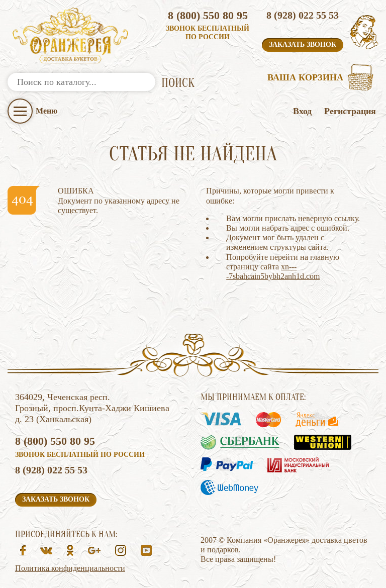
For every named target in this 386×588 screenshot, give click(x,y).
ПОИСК (178, 83)
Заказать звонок (303, 44)
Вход (302, 111)
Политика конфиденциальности (70, 568)
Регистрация (350, 111)
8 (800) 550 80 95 (208, 15)
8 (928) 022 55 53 (303, 15)
